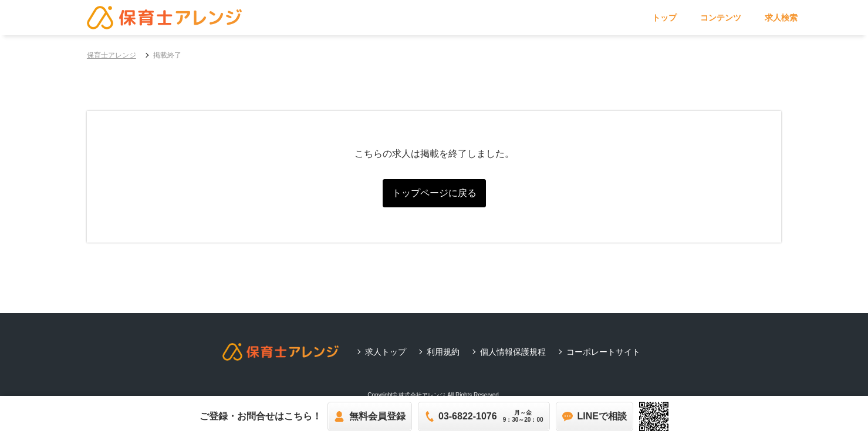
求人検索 (781, 18)
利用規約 (443, 352)
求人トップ (386, 352)
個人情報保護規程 (513, 352)
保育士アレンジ (112, 55)
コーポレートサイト (603, 352)
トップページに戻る (434, 193)
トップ (664, 18)
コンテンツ (721, 18)
